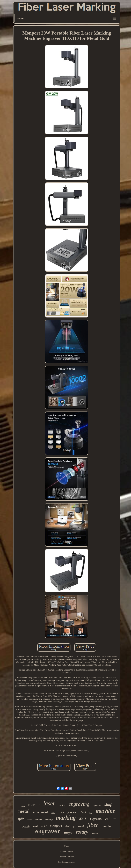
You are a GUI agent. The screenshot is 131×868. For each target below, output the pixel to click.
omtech (26, 827)
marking (66, 818)
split (21, 819)
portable (72, 812)
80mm (110, 819)
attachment (41, 812)
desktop (70, 826)
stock (23, 806)
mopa (68, 833)
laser (49, 803)
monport (56, 826)
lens (91, 813)
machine (105, 811)
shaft (108, 805)
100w (53, 813)
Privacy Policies (67, 857)
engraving (79, 804)
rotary (82, 832)
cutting (62, 806)
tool (35, 826)
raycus (96, 818)
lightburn (97, 806)
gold (44, 826)
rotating (49, 820)
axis (83, 818)
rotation (95, 833)
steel (81, 826)
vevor (29, 820)
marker (34, 805)
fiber (93, 825)
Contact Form (67, 851)
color (62, 812)
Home (67, 846)
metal (24, 811)
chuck (83, 812)
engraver (48, 832)
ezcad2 (38, 820)
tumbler (107, 826)
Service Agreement (67, 862)
